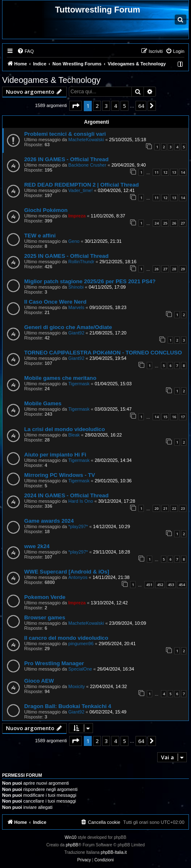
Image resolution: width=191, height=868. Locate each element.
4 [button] (115, 106)
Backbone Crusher (87, 165)
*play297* (78, 526)
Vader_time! (81, 190)
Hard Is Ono (81, 501)
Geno (74, 241)
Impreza (77, 216)
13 (174, 172)
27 (183, 223)
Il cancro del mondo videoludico (66, 638)
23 (183, 508)
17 (183, 417)
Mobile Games (43, 403)
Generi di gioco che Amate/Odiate (68, 327)
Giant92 (77, 333)
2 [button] (97, 106)
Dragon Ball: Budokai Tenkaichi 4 (68, 706)
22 (174, 508)
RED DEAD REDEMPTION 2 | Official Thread (82, 185)
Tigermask (79, 384)
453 (171, 585)
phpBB (72, 845)
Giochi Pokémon (46, 210)
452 (160, 585)
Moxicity (77, 686)
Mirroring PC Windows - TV (60, 475)
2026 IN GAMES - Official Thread (66, 159)
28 (174, 269)
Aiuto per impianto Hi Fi (55, 455)
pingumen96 (81, 644)
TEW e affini (40, 236)
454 (182, 585)
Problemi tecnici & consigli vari (65, 134)
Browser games (45, 617)
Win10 (70, 837)
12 (165, 172)
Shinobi (76, 287)
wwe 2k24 (37, 546)
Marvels (77, 307)
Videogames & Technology (51, 80)
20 (156, 508)
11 (156, 172)
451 (149, 585)
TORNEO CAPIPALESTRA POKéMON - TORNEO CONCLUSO (103, 353)
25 (165, 223)
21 (165, 508)
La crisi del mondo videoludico (64, 429)
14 (183, 172)
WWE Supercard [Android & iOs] (67, 572)
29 (183, 269)
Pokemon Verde (45, 597)
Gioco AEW (39, 681)
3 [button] (106, 106)
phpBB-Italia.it (114, 852)
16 (174, 417)
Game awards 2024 (49, 521)
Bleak (74, 435)
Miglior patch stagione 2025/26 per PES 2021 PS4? (90, 281)
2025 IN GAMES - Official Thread (66, 256)
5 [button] (124, 106)
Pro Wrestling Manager (54, 663)
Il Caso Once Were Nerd (55, 302)
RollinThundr (81, 262)
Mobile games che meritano (60, 378)
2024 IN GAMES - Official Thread (66, 495)
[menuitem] (25, 51)
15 (165, 417)
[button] (75, 106)
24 (156, 223)
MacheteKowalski (86, 140)
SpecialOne (80, 669)
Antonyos (78, 577)
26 (174, 223)
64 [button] (141, 106)
